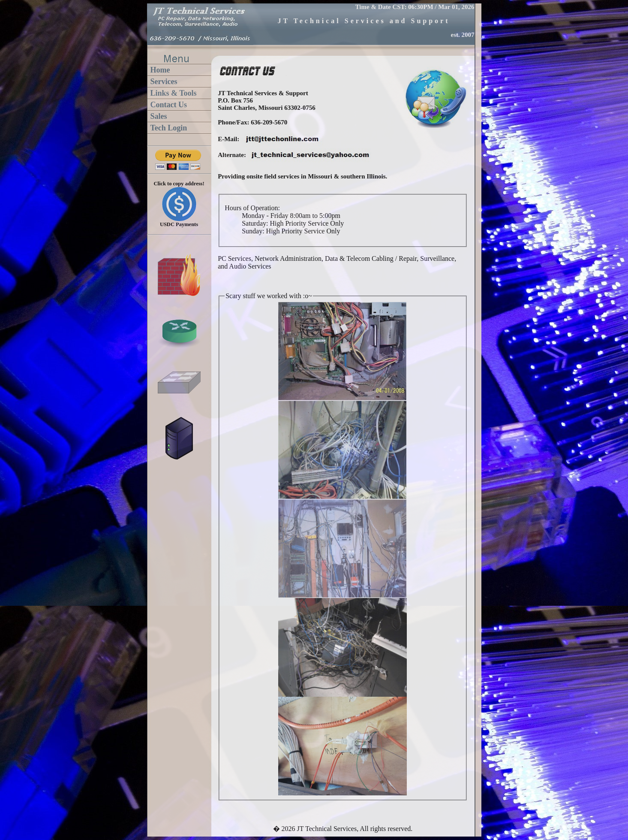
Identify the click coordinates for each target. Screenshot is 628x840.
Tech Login (169, 128)
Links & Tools (174, 93)
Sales (159, 116)
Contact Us (169, 105)
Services (164, 82)
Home (160, 70)
